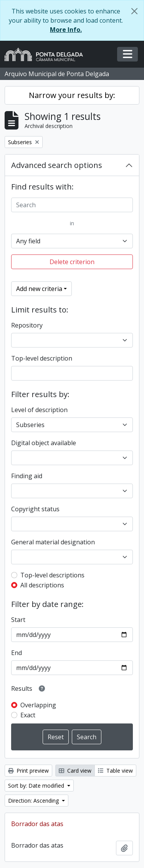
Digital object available (44, 443)
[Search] (72, 205)
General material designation (53, 542)
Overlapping (38, 705)
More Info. (66, 30)
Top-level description (42, 358)
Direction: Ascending (34, 801)
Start (18, 620)
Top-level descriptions (52, 575)
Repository (27, 325)
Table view (115, 771)
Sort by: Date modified (37, 786)
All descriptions (42, 585)
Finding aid (27, 476)
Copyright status (35, 509)
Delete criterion (72, 262)
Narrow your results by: (72, 95)
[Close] (134, 11)
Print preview (28, 771)
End (17, 653)
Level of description (39, 410)
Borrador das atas (37, 824)
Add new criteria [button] (39, 289)
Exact (28, 715)
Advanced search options (57, 165)
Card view (75, 771)
